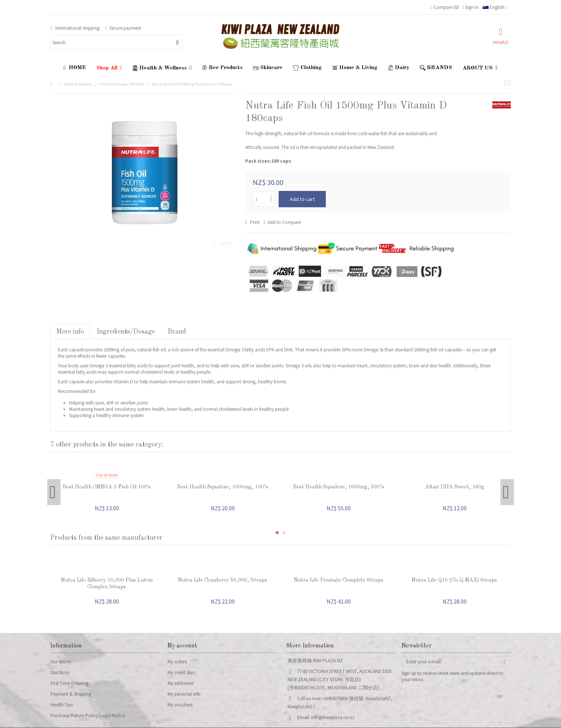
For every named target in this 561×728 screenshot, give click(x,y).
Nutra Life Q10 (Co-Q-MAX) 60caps (454, 580)
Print (254, 222)
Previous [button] (54, 492)
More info (70, 332)
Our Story (60, 672)
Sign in (471, 7)
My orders (177, 662)
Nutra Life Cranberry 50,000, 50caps (223, 580)
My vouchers (180, 705)
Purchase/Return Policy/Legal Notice (88, 716)
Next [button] (507, 492)
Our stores (61, 662)
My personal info (184, 694)
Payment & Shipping (71, 694)
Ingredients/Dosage (126, 332)
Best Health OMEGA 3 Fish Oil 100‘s (107, 487)
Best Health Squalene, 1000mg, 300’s (339, 487)
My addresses (181, 683)
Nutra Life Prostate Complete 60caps (339, 580)
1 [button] (277, 533)
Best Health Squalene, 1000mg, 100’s (223, 487)
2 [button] (284, 533)
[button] (109, 68)
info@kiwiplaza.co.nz (333, 717)
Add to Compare (284, 222)
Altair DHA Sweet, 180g (455, 487)
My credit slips (181, 672)
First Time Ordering (69, 683)
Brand (177, 332)
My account (182, 646)
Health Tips (62, 705)
